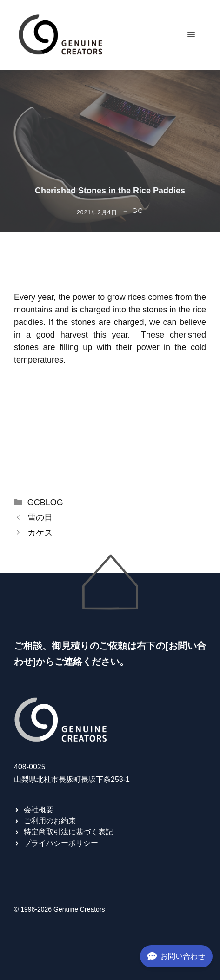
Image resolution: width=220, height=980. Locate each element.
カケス (40, 533)
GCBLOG (45, 503)
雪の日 (40, 517)
